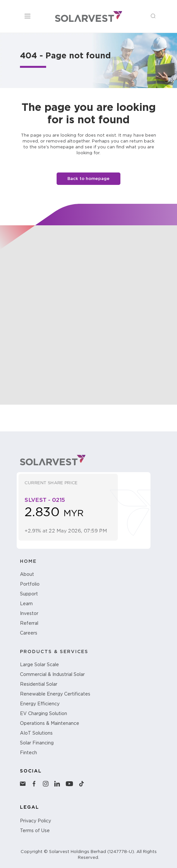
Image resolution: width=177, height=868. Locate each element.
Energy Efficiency (40, 706)
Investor (29, 615)
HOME (28, 563)
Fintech (28, 755)
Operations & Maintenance (50, 725)
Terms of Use (35, 832)
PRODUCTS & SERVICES (54, 653)
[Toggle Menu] (28, 16)
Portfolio (30, 586)
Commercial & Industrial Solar (52, 676)
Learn (26, 606)
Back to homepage (88, 179)
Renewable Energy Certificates (55, 696)
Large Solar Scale (39, 666)
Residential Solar (39, 686)
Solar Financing (37, 745)
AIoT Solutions (36, 735)
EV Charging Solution (44, 715)
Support (29, 596)
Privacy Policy (35, 823)
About (27, 576)
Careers (29, 635)
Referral (29, 625)
